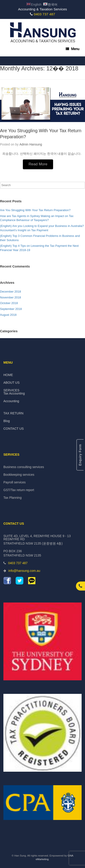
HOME (8, 375)
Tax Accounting (14, 393)
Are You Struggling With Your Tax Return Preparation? (35, 210)
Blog (7, 421)
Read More (38, 164)
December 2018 (11, 292)
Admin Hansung (31, 144)
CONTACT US (14, 429)
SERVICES (11, 390)
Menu (73, 49)
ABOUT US (11, 383)
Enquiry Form (80, 455)
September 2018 (11, 309)
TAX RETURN (13, 413)
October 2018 (9, 303)
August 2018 (8, 315)
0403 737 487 (44, 14)
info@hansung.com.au (24, 571)
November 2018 (11, 297)
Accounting (11, 401)
